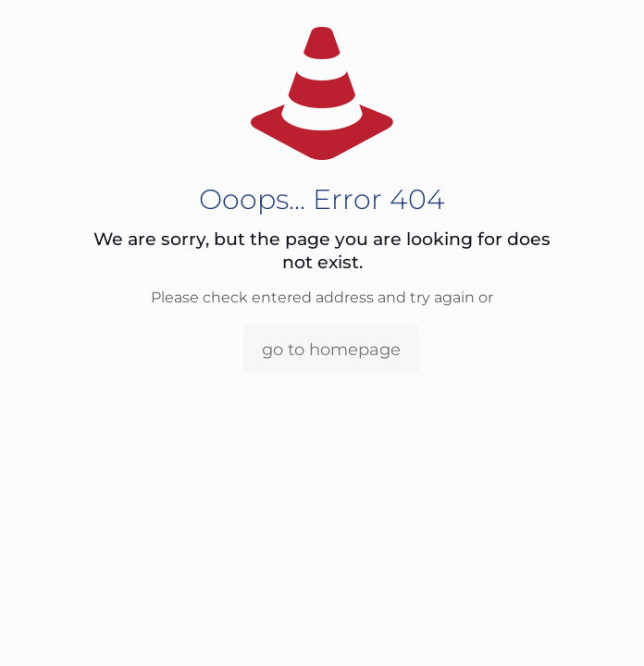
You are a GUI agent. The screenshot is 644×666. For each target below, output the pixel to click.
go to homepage (331, 350)
